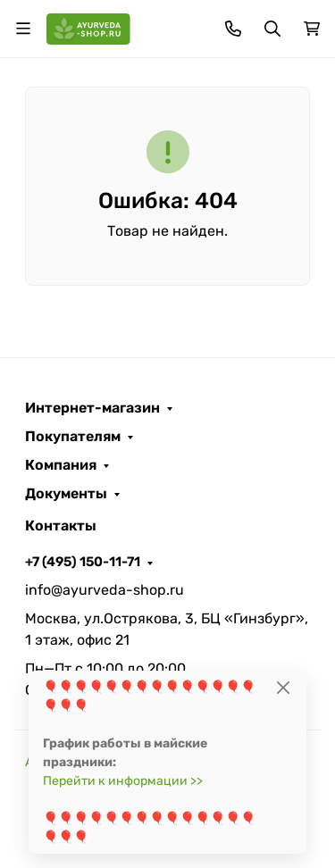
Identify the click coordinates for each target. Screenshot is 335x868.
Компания (61, 465)
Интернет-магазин (92, 408)
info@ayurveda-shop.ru (105, 590)
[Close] (284, 687)
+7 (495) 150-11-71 (83, 562)
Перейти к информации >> (123, 781)
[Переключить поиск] (272, 29)
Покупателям (73, 437)
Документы (66, 494)
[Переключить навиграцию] (23, 29)
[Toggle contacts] (233, 29)
